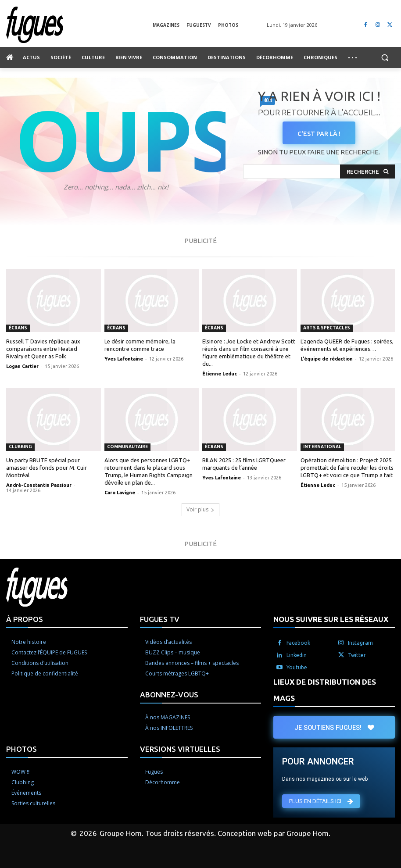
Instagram (360, 643)
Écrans (18, 328)
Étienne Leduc (220, 374)
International (322, 447)
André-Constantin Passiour (39, 485)
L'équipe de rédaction (327, 359)
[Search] (367, 172)
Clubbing (20, 447)
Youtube (297, 667)
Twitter (357, 655)
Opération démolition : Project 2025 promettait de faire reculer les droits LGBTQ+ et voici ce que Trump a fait (347, 468)
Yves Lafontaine (124, 359)
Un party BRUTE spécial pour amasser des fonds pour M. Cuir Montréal (47, 468)
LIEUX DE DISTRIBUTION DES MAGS (325, 690)
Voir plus (200, 509)
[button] (385, 58)
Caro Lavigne (120, 493)
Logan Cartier (22, 366)
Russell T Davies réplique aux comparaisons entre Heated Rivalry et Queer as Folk (43, 349)
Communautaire (127, 447)
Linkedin (297, 655)
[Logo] (79, 25)
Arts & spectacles (327, 328)
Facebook (298, 643)
